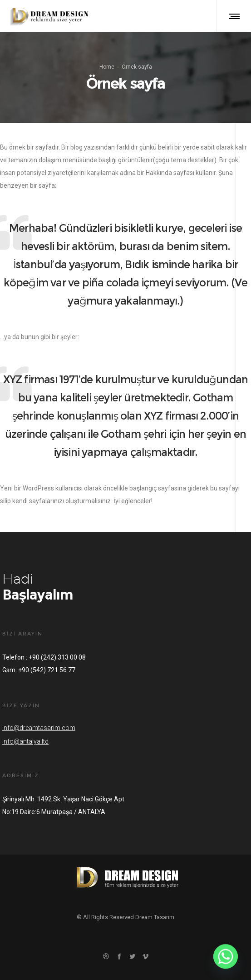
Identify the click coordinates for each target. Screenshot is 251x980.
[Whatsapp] (226, 956)
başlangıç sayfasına (158, 488)
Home (107, 67)
